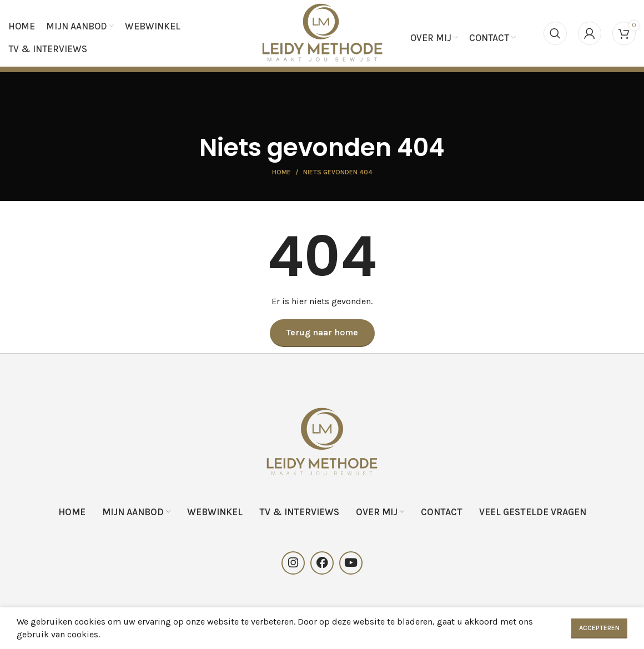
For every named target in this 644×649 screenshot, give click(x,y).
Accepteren (599, 628)
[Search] (555, 34)
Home (281, 175)
